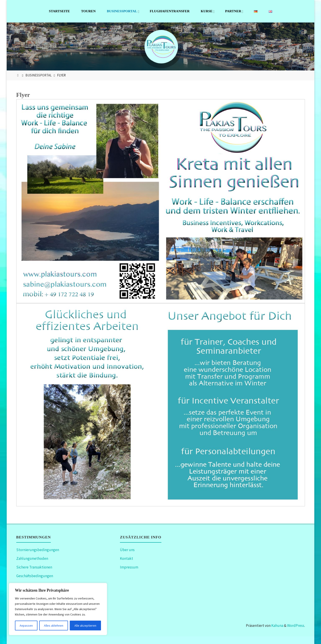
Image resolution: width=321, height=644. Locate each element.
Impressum (129, 567)
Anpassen (26, 626)
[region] (58, 609)
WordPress (296, 626)
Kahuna (277, 626)
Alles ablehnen (54, 626)
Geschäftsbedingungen (35, 576)
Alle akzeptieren (85, 626)
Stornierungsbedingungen (38, 550)
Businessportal (39, 75)
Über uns (127, 550)
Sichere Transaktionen (34, 567)
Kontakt (127, 558)
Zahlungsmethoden (32, 558)
